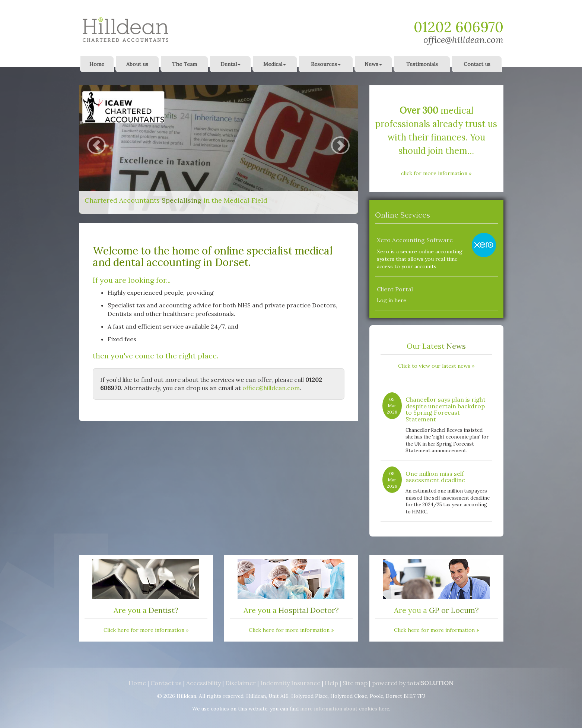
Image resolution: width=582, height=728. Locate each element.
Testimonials (422, 64)
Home (97, 64)
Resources (326, 64)
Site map (355, 683)
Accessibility (203, 683)
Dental (230, 64)
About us (137, 64)
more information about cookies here (345, 709)
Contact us (477, 64)
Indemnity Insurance (290, 683)
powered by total (413, 683)
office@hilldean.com (463, 40)
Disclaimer (241, 683)
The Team (185, 64)
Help (331, 683)
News (373, 64)
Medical (275, 64)
